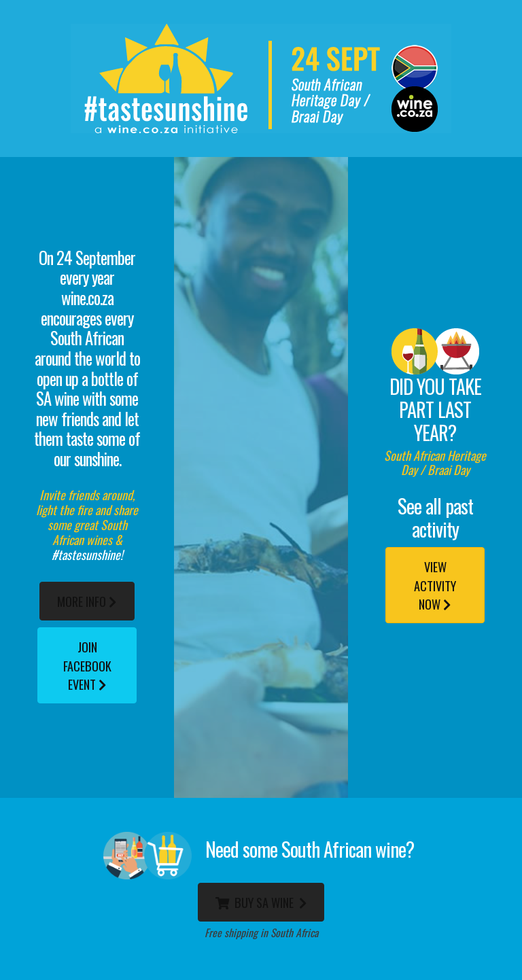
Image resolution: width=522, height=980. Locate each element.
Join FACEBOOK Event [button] (87, 665)
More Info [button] (87, 601)
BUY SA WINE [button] (261, 902)
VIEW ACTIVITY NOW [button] (435, 585)
